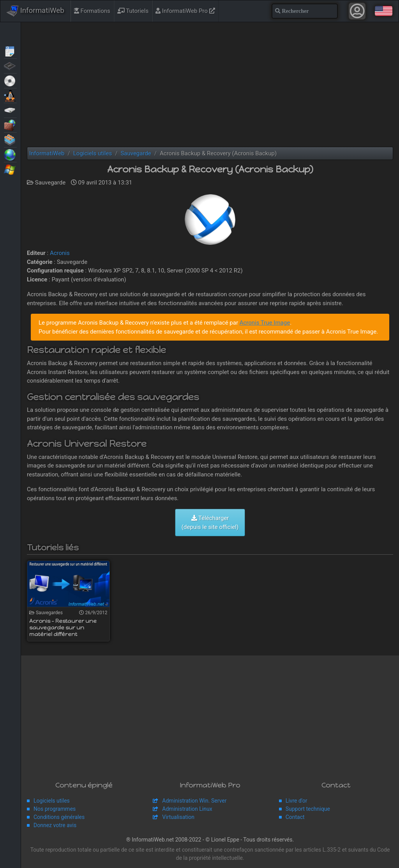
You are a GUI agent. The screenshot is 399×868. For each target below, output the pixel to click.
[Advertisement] (210, 84)
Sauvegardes (10, 110)
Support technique (308, 809)
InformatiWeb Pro (185, 11)
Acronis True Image (265, 323)
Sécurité (10, 125)
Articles (10, 51)
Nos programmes (55, 809)
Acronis (60, 253)
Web (10, 154)
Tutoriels (133, 11)
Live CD (10, 80)
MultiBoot (10, 95)
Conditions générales (59, 817)
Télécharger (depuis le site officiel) (210, 523)
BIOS (10, 65)
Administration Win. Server (194, 801)
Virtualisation (10, 139)
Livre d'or (297, 801)
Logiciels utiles (52, 801)
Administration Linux (187, 809)
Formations (92, 11)
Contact (295, 817)
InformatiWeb (35, 11)
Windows (10, 169)
